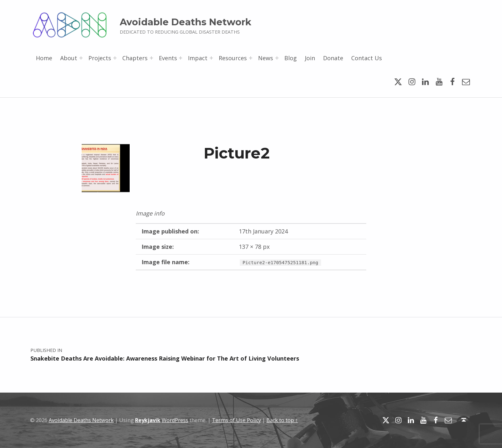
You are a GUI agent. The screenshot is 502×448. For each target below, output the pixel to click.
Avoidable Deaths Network (186, 22)
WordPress (175, 420)
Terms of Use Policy (236, 420)
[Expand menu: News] (277, 58)
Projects (100, 58)
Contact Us (367, 58)
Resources (233, 58)
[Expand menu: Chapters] (151, 58)
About (69, 58)
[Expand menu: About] (81, 58)
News (266, 58)
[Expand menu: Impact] (211, 58)
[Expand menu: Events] (181, 58)
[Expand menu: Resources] (251, 58)
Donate (333, 58)
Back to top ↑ (282, 420)
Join (310, 58)
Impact (198, 58)
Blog (291, 58)
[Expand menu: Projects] (115, 58)
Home (44, 58)
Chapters (135, 58)
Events (168, 58)
